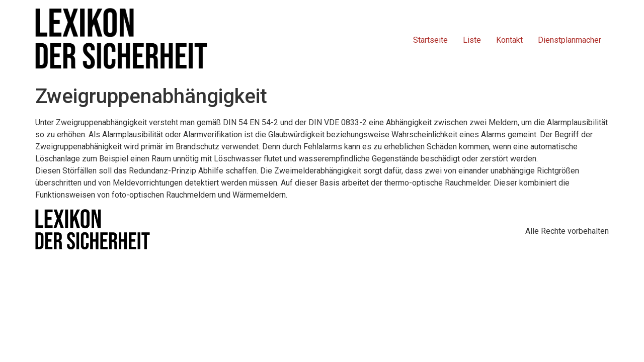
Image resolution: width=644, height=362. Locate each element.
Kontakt (509, 40)
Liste (472, 40)
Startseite (430, 40)
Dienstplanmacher (570, 40)
